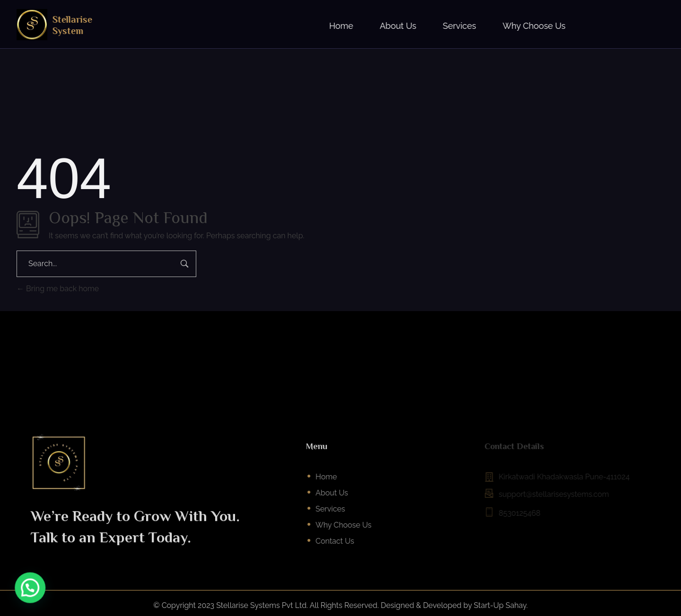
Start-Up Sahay (500, 605)
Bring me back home (58, 289)
